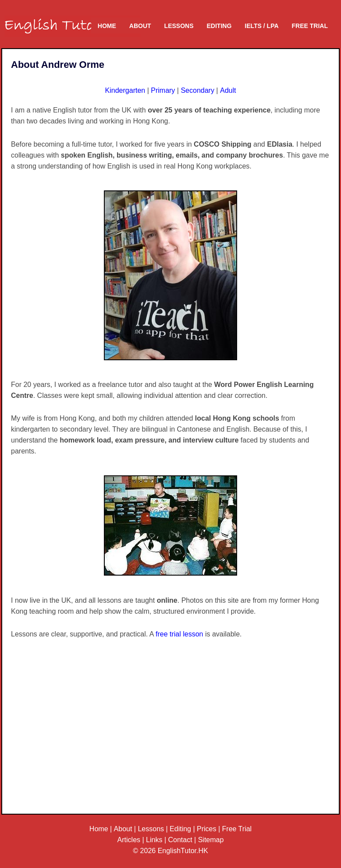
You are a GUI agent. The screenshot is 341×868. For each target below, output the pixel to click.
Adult (228, 90)
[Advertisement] (170, 736)
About (140, 26)
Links (154, 840)
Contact (180, 840)
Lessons (179, 26)
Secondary (197, 90)
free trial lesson (179, 634)
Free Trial (310, 26)
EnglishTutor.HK (183, 851)
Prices (206, 829)
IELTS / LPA (261, 26)
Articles (129, 840)
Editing (219, 26)
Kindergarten (125, 90)
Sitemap (211, 840)
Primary (163, 90)
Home (107, 26)
